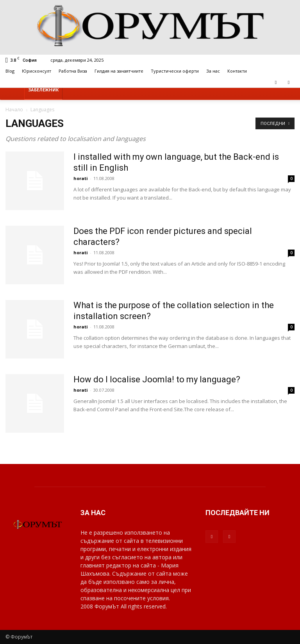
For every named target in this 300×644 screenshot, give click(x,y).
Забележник (43, 90)
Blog (10, 71)
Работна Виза (73, 71)
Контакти (237, 71)
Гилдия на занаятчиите (119, 71)
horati (81, 178)
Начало (14, 110)
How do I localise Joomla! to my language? (157, 379)
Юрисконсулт (37, 71)
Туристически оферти (175, 71)
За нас (213, 71)
